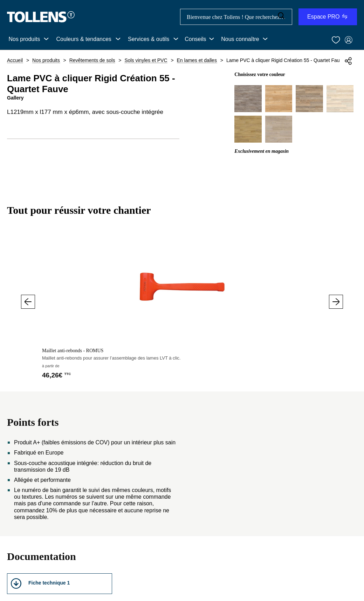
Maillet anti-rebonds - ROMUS (73, 351)
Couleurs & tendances (84, 39)
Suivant (336, 302)
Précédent (28, 302)
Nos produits (24, 39)
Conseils (195, 39)
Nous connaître (240, 39)
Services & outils (149, 39)
